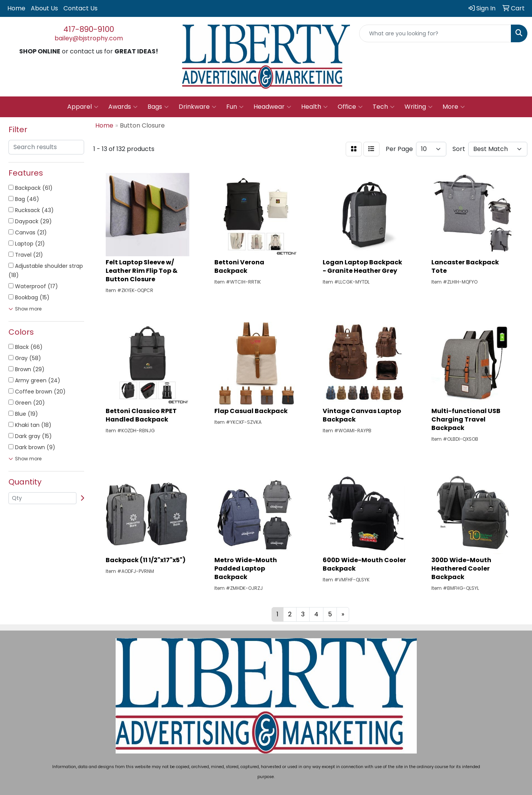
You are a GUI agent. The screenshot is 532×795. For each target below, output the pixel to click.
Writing (418, 107)
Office (350, 107)
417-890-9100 (89, 29)
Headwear (272, 107)
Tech (384, 107)
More (454, 107)
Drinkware (197, 107)
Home (16, 8)
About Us (44, 8)
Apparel (83, 107)
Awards (123, 107)
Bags (158, 107)
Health (314, 107)
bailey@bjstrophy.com (89, 38)
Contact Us (80, 8)
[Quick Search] (435, 33)
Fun (235, 107)
